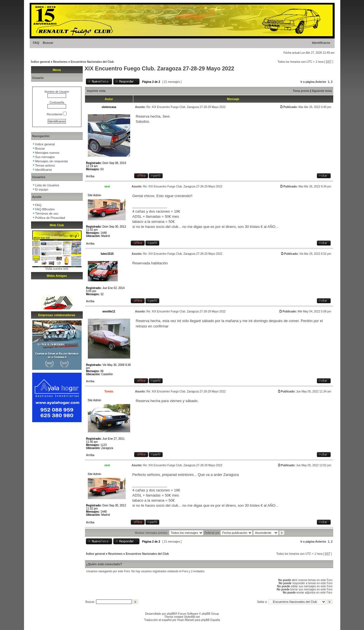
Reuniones (60, 62)
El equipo (42, 189)
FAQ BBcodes (45, 209)
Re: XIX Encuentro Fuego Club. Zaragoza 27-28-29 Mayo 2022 (186, 107)
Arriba (90, 176)
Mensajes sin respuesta (52, 161)
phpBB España (211, 620)
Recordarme (57, 114)
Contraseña (57, 103)
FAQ (36, 43)
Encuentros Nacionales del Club (92, 62)
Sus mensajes (45, 157)
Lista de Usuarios (47, 185)
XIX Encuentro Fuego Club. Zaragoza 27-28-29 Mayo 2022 (160, 68)
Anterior (321, 82)
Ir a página (308, 82)
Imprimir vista (96, 91)
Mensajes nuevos (47, 153)
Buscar (48, 43)
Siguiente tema (322, 91)
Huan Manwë (186, 620)
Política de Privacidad (50, 218)
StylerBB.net (192, 617)
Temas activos (45, 165)
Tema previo (301, 91)
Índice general (41, 62)
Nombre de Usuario (57, 92)
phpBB (171, 614)
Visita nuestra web (57, 269)
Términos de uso (47, 213)
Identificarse (321, 43)
